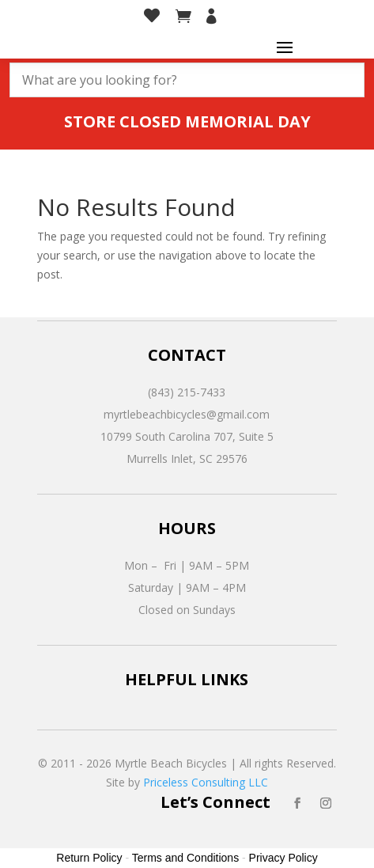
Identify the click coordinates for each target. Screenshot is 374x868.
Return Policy (89, 858)
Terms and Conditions (185, 858)
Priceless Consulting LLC (206, 782)
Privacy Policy (283, 858)
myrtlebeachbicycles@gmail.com (187, 414)
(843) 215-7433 (187, 392)
